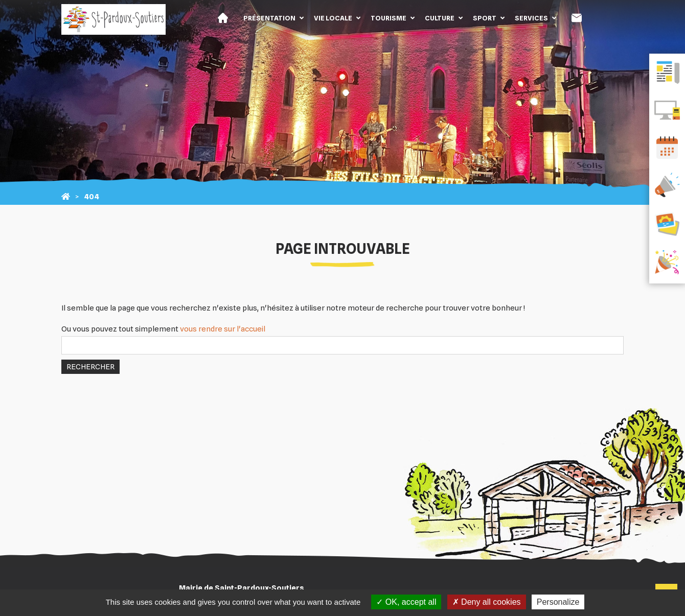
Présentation (269, 18)
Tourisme (389, 18)
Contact (577, 18)
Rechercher (90, 367)
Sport (485, 18)
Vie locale (333, 18)
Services (531, 18)
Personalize (558, 602)
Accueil (223, 18)
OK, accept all (406, 602)
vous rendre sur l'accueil (223, 329)
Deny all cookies (487, 602)
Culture (440, 18)
